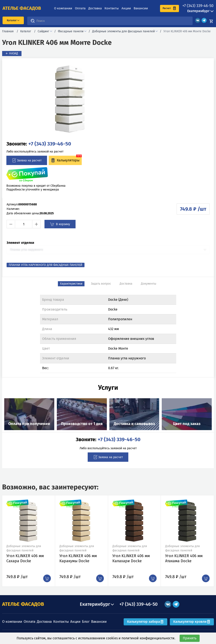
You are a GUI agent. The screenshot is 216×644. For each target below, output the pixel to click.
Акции (126, 8)
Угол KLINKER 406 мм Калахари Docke (131, 558)
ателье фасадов (22, 8)
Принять (190, 638)
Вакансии (141, 8)
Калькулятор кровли (192, 622)
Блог (86, 622)
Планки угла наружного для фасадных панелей (46, 265)
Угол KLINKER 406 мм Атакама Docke (184, 558)
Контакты (112, 8)
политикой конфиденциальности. (148, 638)
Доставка (95, 8)
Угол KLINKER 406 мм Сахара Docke (25, 558)
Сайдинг (43, 31)
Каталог (26, 31)
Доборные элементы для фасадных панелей (123, 31)
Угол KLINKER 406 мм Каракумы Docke (78, 558)
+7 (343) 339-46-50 (198, 6)
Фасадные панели (71, 31)
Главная (8, 31)
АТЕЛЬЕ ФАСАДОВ (23, 604)
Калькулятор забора (145, 622)
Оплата (80, 8)
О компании (63, 8)
